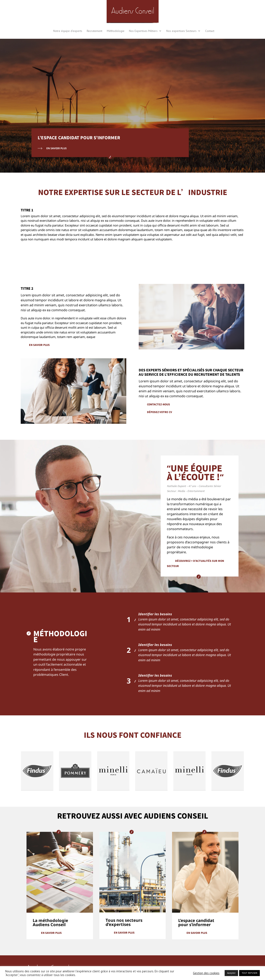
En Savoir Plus (57, 148)
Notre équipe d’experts (68, 31)
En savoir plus (51, 933)
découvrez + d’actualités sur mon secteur (195, 563)
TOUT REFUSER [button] (249, 973)
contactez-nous (158, 404)
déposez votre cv (160, 412)
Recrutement (95, 31)
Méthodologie (116, 31)
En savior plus (39, 345)
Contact (210, 31)
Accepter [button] (231, 973)
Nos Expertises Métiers (143, 31)
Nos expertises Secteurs (181, 31)
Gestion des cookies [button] (206, 973)
